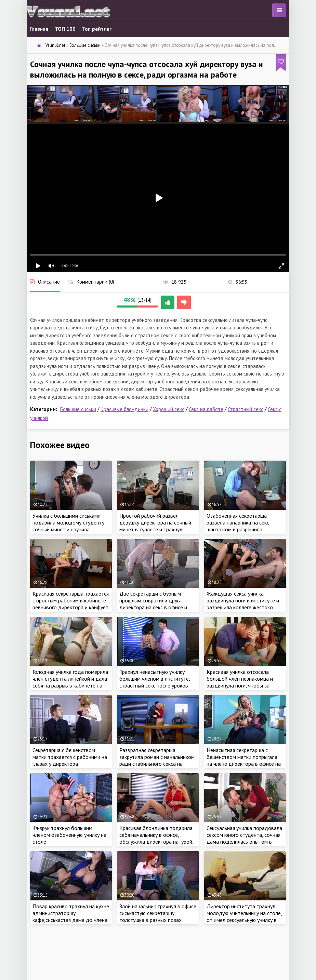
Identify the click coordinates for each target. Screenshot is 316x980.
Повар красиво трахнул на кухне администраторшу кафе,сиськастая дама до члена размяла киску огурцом (71, 916)
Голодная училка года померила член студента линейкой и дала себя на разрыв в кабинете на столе (70, 682)
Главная (39, 29)
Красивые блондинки (124, 409)
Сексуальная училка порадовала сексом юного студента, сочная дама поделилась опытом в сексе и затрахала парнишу (244, 838)
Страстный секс (246, 409)
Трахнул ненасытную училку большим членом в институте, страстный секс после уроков (155, 679)
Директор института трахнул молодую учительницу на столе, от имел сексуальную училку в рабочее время (244, 916)
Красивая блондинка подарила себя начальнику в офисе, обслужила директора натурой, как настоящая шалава (156, 838)
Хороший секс (169, 409)
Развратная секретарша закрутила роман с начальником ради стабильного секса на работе (157, 760)
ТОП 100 (65, 29)
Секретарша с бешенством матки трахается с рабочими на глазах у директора (70, 757)
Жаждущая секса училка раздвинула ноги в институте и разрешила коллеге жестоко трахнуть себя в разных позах (243, 604)
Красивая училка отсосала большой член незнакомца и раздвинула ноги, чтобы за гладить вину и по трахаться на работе (243, 685)
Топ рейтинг (97, 29)
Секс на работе (206, 409)
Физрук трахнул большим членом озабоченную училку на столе (69, 835)
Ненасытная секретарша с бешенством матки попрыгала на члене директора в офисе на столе (244, 760)
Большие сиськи (78, 409)
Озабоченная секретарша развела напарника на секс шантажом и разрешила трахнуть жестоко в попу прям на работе (242, 529)
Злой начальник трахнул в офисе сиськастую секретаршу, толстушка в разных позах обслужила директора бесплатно (158, 920)
